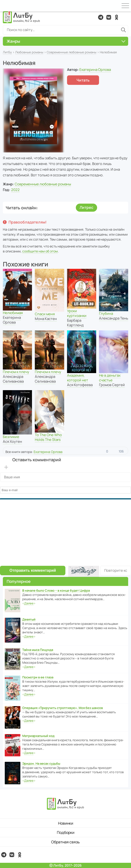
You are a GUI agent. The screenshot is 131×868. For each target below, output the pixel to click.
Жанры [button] (66, 41)
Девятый (29, 619)
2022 (15, 190)
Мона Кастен (46, 319)
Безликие (11, 437)
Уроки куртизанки (77, 313)
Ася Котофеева (80, 385)
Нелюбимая (13, 313)
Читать (83, 80)
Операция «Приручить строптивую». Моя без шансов (63, 708)
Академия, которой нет (78, 378)
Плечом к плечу (16, 372)
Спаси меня (45, 314)
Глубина (106, 313)
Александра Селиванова (13, 379)
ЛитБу (7, 52)
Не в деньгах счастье (110, 378)
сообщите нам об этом (40, 251)
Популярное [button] (19, 581)
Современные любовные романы (72, 52)
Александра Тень (114, 318)
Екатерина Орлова (95, 70)
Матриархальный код (38, 736)
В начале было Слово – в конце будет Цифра (56, 590)
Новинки (66, 823)
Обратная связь (65, 842)
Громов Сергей (112, 385)
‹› (29, 603)
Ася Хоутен (12, 441)
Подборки (66, 832)
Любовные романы (29, 52)
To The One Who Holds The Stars (48, 437)
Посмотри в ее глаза (38, 677)
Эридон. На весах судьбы (41, 763)
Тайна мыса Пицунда (38, 650)
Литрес (86, 207)
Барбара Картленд (75, 323)
